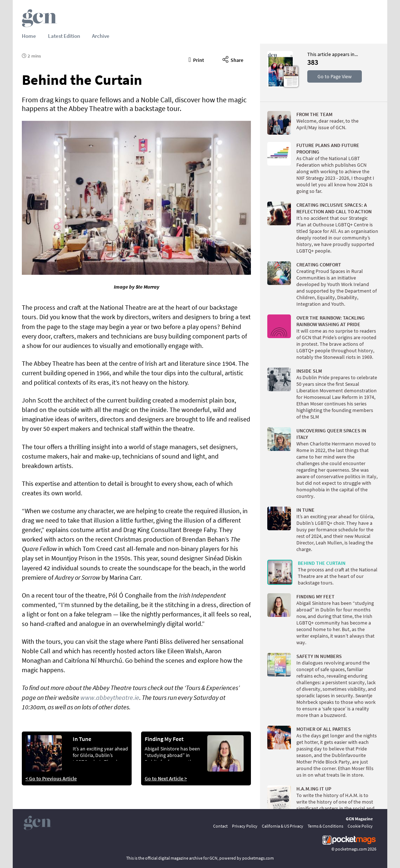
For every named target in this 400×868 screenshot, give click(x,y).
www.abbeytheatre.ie (110, 697)
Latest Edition (64, 36)
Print (197, 59)
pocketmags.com (351, 849)
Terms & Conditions (325, 826)
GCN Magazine (359, 819)
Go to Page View (335, 76)
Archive (101, 36)
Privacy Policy (245, 826)
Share (233, 59)
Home (29, 36)
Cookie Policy (360, 826)
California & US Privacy (283, 826)
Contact (220, 826)
